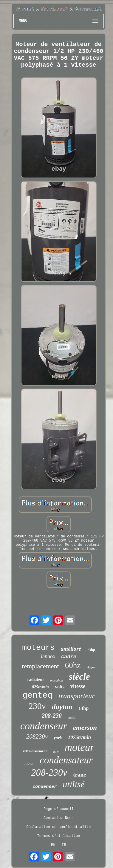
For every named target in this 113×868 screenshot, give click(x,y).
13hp (91, 650)
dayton (62, 707)
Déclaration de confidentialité (58, 827)
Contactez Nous (59, 818)
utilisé (73, 784)
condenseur (44, 726)
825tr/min (40, 687)
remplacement (40, 666)
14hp (83, 708)
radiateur (36, 680)
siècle (79, 677)
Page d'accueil (59, 809)
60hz (73, 665)
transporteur (76, 696)
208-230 (52, 716)
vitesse (78, 686)
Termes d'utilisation (58, 836)
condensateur (66, 760)
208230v (37, 736)
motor (29, 763)
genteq (37, 695)
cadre (69, 657)
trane (79, 775)
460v (56, 752)
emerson (85, 728)
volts (60, 687)
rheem (91, 668)
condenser (45, 787)
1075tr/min (79, 737)
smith (72, 717)
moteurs (38, 648)
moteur (79, 747)
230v (37, 706)
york (58, 738)
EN (53, 845)
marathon (56, 680)
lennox (48, 656)
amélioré (71, 649)
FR (64, 845)
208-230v (49, 772)
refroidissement (35, 751)
